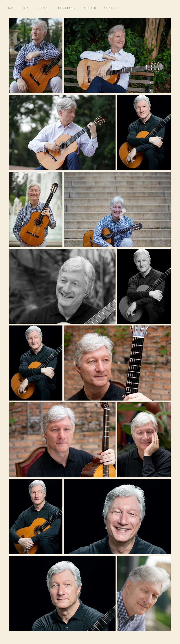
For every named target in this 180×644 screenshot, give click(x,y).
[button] (90, 8)
